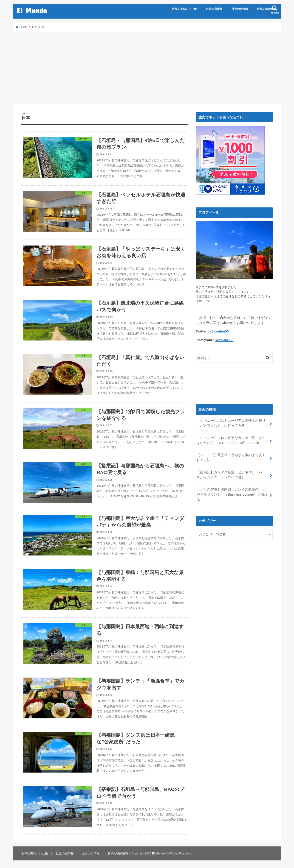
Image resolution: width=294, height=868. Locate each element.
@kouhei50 (225, 340)
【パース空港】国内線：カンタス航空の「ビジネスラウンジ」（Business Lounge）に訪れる (232, 494)
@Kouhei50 (219, 331)
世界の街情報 (240, 9)
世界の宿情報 (214, 9)
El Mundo (32, 10)
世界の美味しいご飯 (184, 9)
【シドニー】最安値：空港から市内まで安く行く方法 (231, 458)
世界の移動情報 (267, 9)
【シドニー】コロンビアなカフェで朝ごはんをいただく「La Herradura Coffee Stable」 (231, 440)
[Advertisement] (147, 68)
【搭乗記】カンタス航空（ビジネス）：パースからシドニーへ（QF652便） (231, 475)
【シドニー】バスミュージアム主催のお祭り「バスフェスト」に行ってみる (231, 423)
